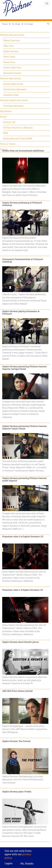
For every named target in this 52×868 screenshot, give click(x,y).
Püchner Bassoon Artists (12, 35)
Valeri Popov (9, 57)
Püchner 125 (9, 122)
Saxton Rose (9, 62)
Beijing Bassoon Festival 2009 (18, 138)
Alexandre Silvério (12, 73)
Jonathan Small (11, 95)
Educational (6, 111)
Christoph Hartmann (13, 106)
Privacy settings (26, 846)
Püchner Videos (8, 144)
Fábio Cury (8, 46)
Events (3, 117)
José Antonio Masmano (15, 89)
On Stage (15, 24)
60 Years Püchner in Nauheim (18, 128)
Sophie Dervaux (11, 51)
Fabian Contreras (12, 40)
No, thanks (27, 864)
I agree (9, 864)
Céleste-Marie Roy (12, 67)
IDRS (6, 133)
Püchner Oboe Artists (10, 78)
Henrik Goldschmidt (13, 84)
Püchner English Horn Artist (14, 100)
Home (5, 24)
